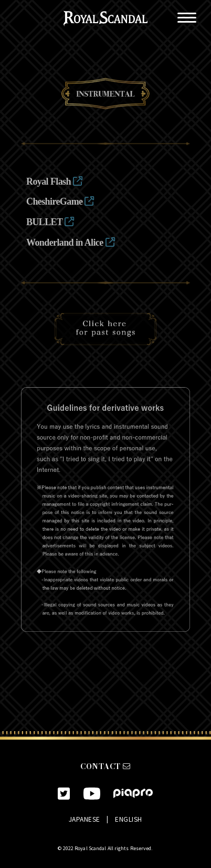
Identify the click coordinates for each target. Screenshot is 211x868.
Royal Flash (54, 181)
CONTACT (105, 766)
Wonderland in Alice (70, 243)
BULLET (50, 222)
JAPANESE (85, 819)
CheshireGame (60, 201)
